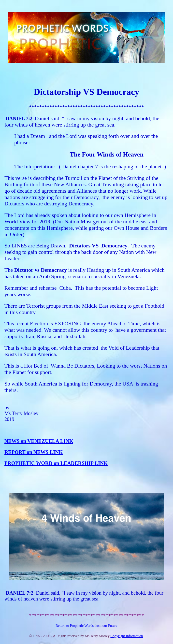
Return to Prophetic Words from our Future (86, 626)
